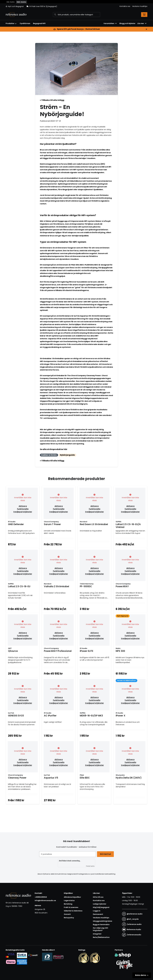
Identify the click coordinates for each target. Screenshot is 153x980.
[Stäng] (146, 29)
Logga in (97, 922)
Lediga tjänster (100, 915)
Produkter (11, 23)
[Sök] (76, 15)
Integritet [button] (97, 945)
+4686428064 (41, 908)
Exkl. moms (21, 2)
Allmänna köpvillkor (72, 908)
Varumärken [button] (110, 23)
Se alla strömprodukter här (54, 449)
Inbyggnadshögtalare (103, 932)
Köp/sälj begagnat (101, 919)
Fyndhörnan (25, 23)
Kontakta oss (125, 6)
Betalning (68, 915)
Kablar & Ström (49, 455)
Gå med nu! (106, 865)
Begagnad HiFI (39, 23)
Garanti (67, 925)
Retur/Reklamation (101, 949)
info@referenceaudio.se (45, 912)
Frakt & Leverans (71, 919)
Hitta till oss (98, 908)
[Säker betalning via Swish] (33, 967)
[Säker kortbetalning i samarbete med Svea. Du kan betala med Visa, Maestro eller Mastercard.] (11, 967)
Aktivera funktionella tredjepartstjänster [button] (23, 509)
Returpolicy (69, 929)
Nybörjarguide (67, 455)
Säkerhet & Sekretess (73, 922)
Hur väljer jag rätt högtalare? (101, 940)
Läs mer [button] (142, 23)
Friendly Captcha (90, 877)
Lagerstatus (69, 912)
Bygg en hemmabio (101, 936)
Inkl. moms (11, 2)
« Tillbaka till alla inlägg (52, 100)
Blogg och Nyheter (127, 23)
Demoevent (98, 925)
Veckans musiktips (140, 6)
